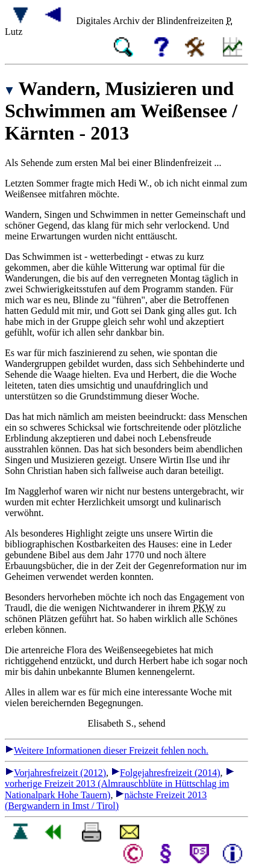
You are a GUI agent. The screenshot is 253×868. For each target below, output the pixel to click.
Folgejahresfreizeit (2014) (166, 773)
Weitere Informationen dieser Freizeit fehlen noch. (107, 750)
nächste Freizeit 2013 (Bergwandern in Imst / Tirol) (106, 800)
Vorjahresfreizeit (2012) (55, 773)
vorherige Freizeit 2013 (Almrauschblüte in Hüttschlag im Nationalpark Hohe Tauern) (120, 784)
